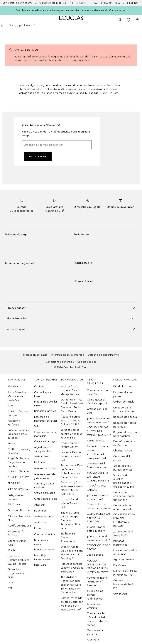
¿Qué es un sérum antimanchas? (98, 497)
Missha (12, 550)
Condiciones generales (60, 362)
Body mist (40, 511)
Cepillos (39, 386)
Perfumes (40, 462)
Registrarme (38, 157)
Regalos (107, 3)
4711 (11, 588)
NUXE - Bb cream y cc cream (19, 451)
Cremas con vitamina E (94, 606)
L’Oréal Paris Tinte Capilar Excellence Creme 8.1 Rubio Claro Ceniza (72, 405)
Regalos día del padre (123, 394)
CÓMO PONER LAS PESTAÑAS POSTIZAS (99, 518)
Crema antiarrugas (45, 441)
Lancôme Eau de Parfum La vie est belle (71, 456)
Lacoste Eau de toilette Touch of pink (71, 503)
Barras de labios (44, 550)
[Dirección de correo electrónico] (57, 145)
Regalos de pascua (125, 417)
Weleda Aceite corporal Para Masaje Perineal (70, 390)
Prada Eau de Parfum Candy (69, 445)
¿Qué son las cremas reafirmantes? (95, 595)
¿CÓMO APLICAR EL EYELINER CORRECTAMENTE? (99, 431)
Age (10, 406)
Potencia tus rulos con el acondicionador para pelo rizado (98, 452)
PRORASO (14, 483)
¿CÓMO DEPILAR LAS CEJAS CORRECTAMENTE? (99, 477)
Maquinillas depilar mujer (46, 404)
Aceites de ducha (45, 468)
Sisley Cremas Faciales (16, 497)
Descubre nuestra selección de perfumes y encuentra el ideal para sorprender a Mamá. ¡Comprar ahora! (71, 10)
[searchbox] (71, 25)
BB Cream (14, 505)
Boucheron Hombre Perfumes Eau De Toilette (19, 560)
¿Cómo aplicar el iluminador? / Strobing (97, 582)
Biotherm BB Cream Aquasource (68, 538)
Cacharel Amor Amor (17, 543)
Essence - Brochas (19, 510)
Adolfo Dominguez (19, 526)
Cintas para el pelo (46, 499)
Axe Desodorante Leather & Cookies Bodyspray (72, 568)
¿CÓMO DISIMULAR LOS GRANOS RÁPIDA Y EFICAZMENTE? (98, 567)
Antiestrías (41, 523)
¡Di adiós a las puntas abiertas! (123, 468)
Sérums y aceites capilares (44, 486)
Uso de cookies (87, 362)
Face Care (40, 565)
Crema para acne (45, 493)
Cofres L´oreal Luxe (43, 394)
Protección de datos (35, 355)
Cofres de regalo (124, 402)
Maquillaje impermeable (42, 557)
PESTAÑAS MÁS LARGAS (97, 488)
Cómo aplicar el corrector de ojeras (99, 506)
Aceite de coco (96, 441)
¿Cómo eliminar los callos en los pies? (99, 420)
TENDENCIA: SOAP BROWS (98, 547)
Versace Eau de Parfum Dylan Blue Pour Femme (72, 434)
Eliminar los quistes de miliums (125, 552)
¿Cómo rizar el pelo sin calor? (96, 529)
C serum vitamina (45, 534)
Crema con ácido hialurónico (97, 392)
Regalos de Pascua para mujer (125, 425)
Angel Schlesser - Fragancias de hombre (18, 462)
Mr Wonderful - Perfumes (17, 534)
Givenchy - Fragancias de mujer (16, 573)
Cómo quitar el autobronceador (123, 507)
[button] (71, 308)
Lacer (11, 582)
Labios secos (95, 555)
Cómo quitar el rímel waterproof (97, 402)
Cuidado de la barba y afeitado (124, 410)
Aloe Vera (93, 640)
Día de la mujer (122, 386)
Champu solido (123, 451)
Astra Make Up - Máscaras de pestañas (18, 396)
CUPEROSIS (120, 594)
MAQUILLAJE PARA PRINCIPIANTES (125, 573)
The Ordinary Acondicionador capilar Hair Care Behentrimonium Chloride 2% (71, 585)
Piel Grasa (120, 565)
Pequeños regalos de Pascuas (124, 443)
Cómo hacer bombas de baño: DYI (124, 584)
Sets (37, 426)
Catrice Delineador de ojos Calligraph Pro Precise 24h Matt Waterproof (72, 604)
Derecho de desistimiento (103, 355)
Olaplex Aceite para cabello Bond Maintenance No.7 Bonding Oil (72, 553)
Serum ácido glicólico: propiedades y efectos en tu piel (124, 481)
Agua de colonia (124, 559)
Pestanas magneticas (120, 543)
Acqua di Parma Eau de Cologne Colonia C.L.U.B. (71, 421)
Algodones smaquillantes (43, 449)
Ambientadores (44, 517)
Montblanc (14, 386)
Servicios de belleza (53, 3)
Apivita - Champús (19, 472)
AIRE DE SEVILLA (18, 489)
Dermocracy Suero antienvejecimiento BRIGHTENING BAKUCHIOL (72, 488)
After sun (40, 505)
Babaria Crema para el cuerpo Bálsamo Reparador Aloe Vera (70, 520)
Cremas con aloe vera (97, 411)
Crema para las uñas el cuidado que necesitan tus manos (98, 619)
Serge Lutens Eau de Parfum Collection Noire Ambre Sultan (71, 471)
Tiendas (93, 3)
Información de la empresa (68, 355)
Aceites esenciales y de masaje (45, 476)
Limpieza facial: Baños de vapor (97, 466)
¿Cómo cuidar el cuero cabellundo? (98, 538)
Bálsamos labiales (45, 411)
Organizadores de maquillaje (45, 434)
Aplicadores (42, 457)
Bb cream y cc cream (43, 542)
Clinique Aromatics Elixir (19, 518)
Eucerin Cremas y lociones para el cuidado (18, 434)
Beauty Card (77, 3)
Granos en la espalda (95, 632)
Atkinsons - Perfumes (15, 423)
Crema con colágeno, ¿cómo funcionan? (124, 496)
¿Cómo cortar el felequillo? (123, 534)
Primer (38, 528)
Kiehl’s (11, 443)
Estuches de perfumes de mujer (46, 419)
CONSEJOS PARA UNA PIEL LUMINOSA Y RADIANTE (124, 520)
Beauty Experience (127, 3)
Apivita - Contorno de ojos (19, 413)
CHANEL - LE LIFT (18, 477)
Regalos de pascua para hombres (125, 434)
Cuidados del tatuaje (122, 458)
